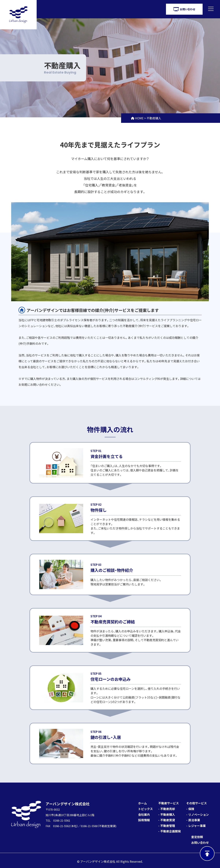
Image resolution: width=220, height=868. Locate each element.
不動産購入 (168, 814)
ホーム (143, 803)
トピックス (145, 809)
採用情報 (144, 820)
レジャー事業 (197, 826)
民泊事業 (194, 820)
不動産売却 (168, 809)
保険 (191, 809)
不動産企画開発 (171, 831)
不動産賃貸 (168, 820)
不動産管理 (168, 826)
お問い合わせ (200, 843)
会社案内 (144, 814)
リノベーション (199, 814)
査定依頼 (197, 837)
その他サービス (197, 803)
